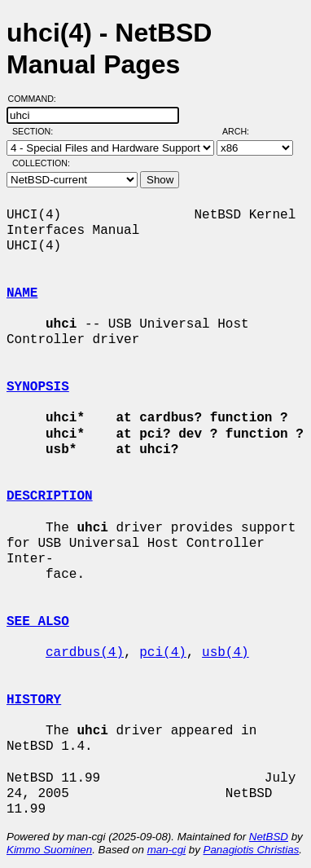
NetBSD (269, 837)
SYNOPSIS (38, 387)
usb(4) (226, 653)
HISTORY (34, 700)
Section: (36, 131)
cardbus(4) (85, 653)
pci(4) (163, 653)
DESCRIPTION (50, 496)
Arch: (243, 131)
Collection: (41, 163)
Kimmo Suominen (49, 850)
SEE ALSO (38, 622)
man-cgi (166, 850)
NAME (22, 293)
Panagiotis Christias (252, 850)
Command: (37, 99)
